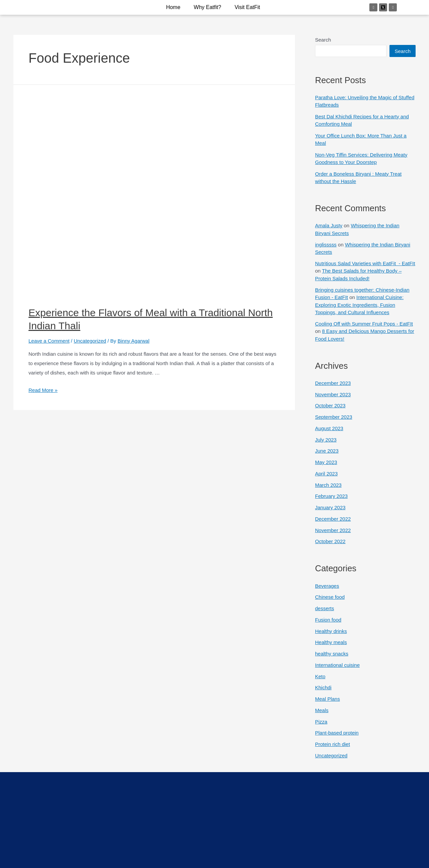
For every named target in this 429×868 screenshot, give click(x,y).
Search (323, 40)
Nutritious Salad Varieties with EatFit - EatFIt (365, 263)
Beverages (327, 586)
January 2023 (330, 507)
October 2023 (330, 406)
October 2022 (330, 541)
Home (173, 7)
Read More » (43, 390)
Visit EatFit (247, 7)
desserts (325, 608)
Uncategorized (90, 341)
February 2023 (331, 496)
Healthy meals (331, 642)
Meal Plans (327, 699)
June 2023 (327, 451)
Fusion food (328, 620)
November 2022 (333, 530)
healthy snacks (332, 654)
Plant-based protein (337, 733)
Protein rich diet (332, 744)
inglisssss (326, 245)
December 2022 (333, 519)
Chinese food (330, 597)
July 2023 (326, 440)
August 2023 (329, 428)
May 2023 (326, 462)
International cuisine (337, 665)
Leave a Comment (49, 341)
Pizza (321, 722)
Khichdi (323, 687)
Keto (320, 676)
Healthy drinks (331, 631)
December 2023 (333, 383)
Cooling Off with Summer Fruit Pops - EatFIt (364, 324)
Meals (322, 710)
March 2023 (328, 485)
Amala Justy (329, 225)
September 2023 (334, 417)
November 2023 (333, 394)
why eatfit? (207, 7)
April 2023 (326, 474)
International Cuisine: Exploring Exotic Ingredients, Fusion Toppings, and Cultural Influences (359, 305)
